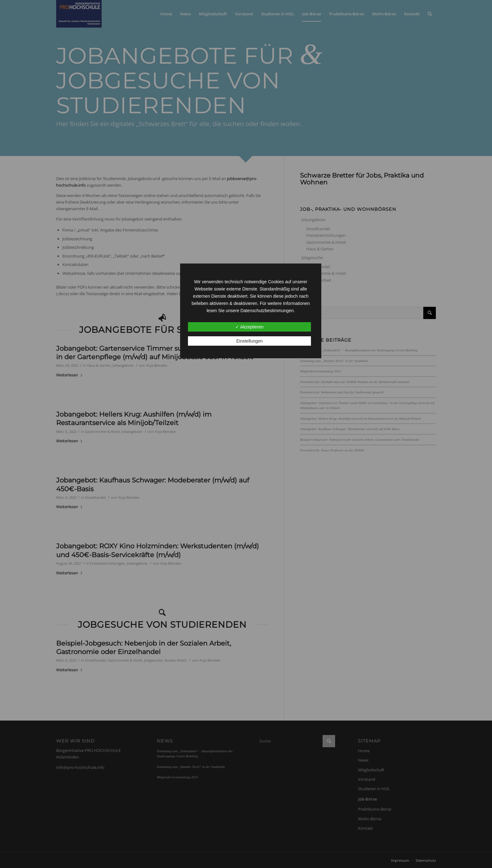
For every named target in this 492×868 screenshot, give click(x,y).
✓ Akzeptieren (249, 327)
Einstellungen (249, 341)
